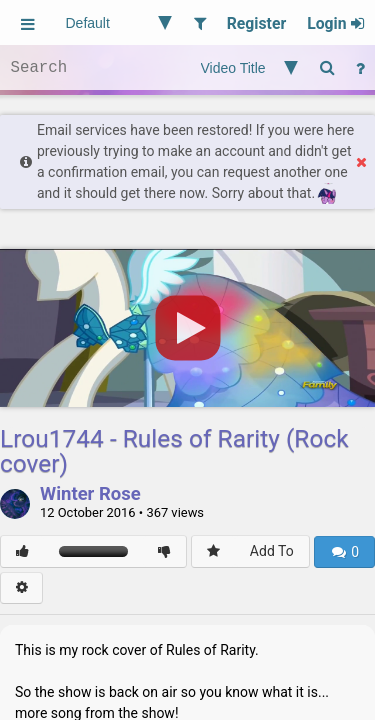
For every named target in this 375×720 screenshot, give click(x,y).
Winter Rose (90, 495)
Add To (272, 551)
